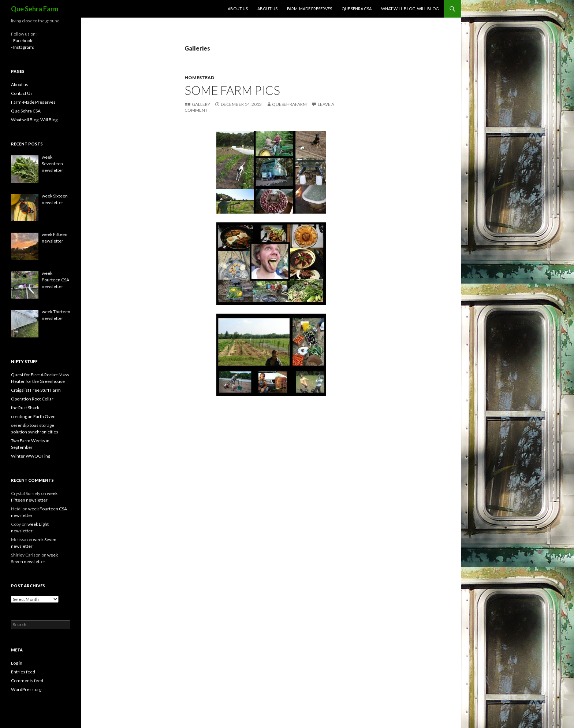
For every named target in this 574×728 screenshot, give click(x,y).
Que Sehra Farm (35, 9)
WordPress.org (26, 689)
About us (238, 9)
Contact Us (22, 93)
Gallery (201, 104)
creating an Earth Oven (33, 416)
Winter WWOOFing (31, 456)
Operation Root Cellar (32, 399)
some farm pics (232, 90)
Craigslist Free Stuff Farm (36, 390)
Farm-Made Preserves (310, 9)
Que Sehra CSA (357, 9)
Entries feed (23, 672)
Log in (17, 663)
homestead (199, 77)
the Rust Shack (25, 408)
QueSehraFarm (289, 104)
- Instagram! (23, 47)
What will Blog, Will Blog (410, 9)
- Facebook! (23, 40)
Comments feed (27, 681)
